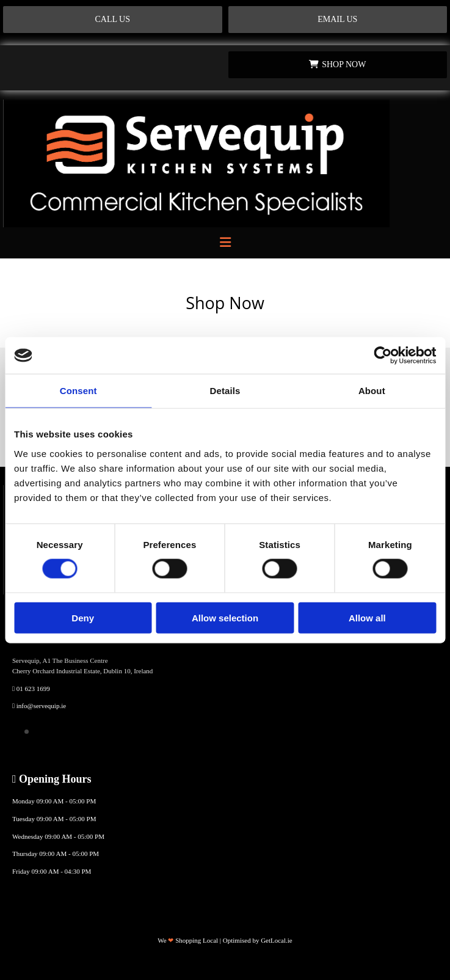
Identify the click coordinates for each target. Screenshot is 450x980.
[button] (113, 20)
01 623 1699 (33, 689)
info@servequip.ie (41, 706)
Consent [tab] (78, 391)
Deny (83, 617)
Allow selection (225, 617)
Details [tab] (225, 391)
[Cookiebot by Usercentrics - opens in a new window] (383, 356)
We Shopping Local (188, 940)
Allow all (367, 617)
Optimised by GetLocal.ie (258, 940)
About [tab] (372, 391)
